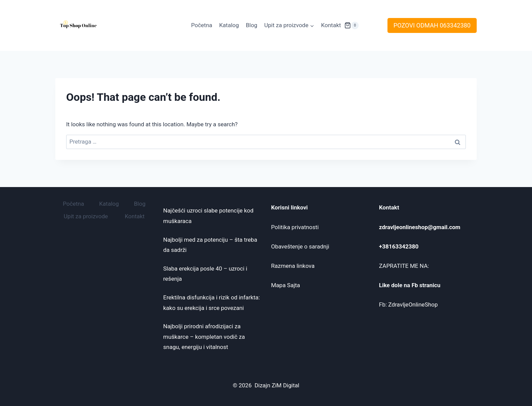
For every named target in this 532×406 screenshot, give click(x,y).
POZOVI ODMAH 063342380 (432, 25)
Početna (202, 25)
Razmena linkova (293, 266)
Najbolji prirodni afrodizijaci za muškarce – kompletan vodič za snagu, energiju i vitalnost (204, 337)
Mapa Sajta (286, 285)
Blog (251, 25)
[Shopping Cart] (351, 25)
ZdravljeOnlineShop (413, 304)
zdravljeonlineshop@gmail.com (420, 227)
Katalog (229, 25)
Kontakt (331, 25)
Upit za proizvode (86, 216)
